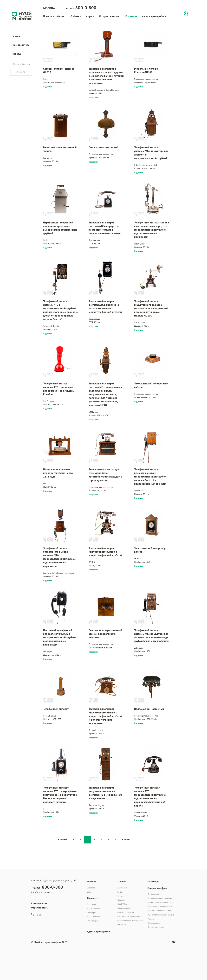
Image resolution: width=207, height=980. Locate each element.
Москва (49, 8)
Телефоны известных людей (160, 911)
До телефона (153, 894)
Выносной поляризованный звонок (60, 149)
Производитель (21, 45)
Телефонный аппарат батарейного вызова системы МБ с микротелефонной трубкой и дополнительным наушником (60, 557)
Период (17, 54)
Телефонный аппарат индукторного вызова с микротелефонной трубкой (105, 552)
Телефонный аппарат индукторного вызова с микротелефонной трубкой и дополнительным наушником (105, 716)
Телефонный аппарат (56, 709)
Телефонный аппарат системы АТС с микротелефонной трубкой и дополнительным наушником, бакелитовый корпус (151, 797)
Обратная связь (39, 908)
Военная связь (154, 923)
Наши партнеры (94, 917)
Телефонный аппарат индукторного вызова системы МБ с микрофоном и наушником (105, 793)
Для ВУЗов (122, 904)
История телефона (110, 16)
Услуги (90, 16)
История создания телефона (160, 898)
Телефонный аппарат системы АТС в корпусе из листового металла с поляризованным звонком (105, 228)
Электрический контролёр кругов (150, 550)
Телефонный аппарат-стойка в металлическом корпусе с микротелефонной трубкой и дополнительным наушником (151, 230)
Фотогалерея (93, 921)
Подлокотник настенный (103, 147)
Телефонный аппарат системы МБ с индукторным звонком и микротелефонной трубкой (151, 153)
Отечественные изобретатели (161, 902)
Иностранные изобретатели (160, 907)
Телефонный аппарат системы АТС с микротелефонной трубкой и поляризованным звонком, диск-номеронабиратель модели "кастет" (60, 310)
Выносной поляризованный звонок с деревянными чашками (105, 634)
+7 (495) (81, 8)
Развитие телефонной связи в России (161, 917)
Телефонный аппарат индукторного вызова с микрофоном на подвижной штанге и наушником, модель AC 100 (151, 308)
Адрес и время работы (154, 16)
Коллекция (131, 16)
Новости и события (54, 16)
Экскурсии (122, 888)
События (91, 888)
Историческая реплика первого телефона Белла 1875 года (58, 473)
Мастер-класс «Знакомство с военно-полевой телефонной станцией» (130, 921)
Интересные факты (156, 927)
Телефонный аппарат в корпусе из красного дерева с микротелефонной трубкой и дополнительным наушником (106, 76)
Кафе (120, 892)
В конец (126, 840)
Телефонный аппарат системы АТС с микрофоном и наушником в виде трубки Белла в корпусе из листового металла (60, 795)
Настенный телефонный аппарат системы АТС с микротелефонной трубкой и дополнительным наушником (60, 637)
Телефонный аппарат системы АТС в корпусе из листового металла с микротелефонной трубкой (105, 307)
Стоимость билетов (126, 912)
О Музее (76, 16)
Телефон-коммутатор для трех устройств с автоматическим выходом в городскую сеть (105, 475)
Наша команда (94, 908)
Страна (16, 36)
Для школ (122, 900)
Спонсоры (91, 913)
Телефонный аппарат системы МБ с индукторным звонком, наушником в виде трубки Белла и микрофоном (152, 636)
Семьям (121, 896)
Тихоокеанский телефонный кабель (151, 385)
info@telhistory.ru (41, 892)
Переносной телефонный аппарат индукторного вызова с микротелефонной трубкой (60, 228)
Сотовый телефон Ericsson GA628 (59, 70)
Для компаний (124, 908)
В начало (63, 840)
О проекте (92, 904)
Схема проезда (39, 903)
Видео (90, 892)
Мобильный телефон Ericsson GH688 (147, 70)
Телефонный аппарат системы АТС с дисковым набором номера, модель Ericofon (59, 389)
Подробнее (48, 87)
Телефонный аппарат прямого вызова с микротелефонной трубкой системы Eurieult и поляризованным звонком (151, 477)
